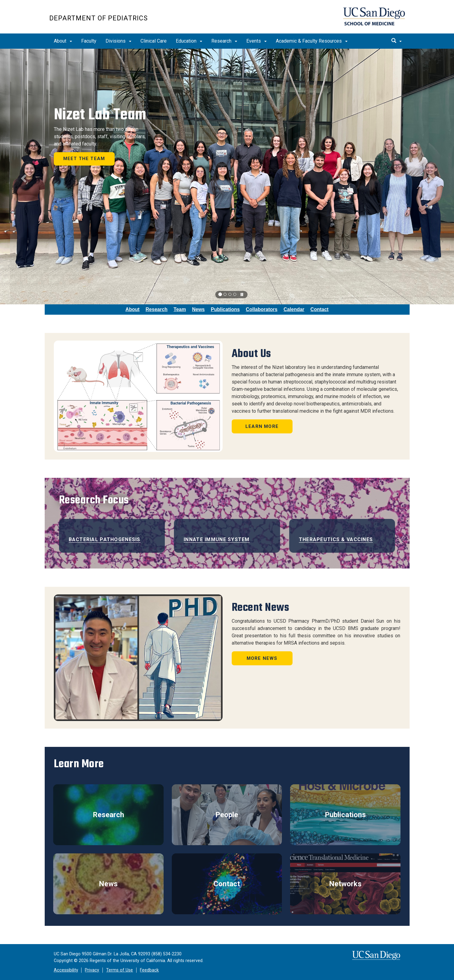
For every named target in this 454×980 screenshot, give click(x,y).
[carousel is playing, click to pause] (242, 295)
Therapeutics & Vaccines (336, 539)
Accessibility (66, 970)
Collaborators (262, 309)
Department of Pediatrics (99, 18)
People (227, 815)
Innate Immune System (217, 539)
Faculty (89, 41)
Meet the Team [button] (84, 159)
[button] (23, 177)
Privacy (92, 970)
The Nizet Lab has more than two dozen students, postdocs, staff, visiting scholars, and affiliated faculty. (100, 136)
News (198, 309)
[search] (397, 41)
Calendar (294, 309)
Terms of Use (120, 970)
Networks (345, 884)
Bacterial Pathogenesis (105, 539)
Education (189, 41)
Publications (225, 309)
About (63, 41)
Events (256, 41)
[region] (227, 177)
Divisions (118, 41)
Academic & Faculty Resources (312, 41)
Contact (320, 309)
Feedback (149, 970)
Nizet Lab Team (100, 114)
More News (262, 658)
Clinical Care (154, 41)
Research (224, 41)
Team (180, 309)
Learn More (262, 426)
